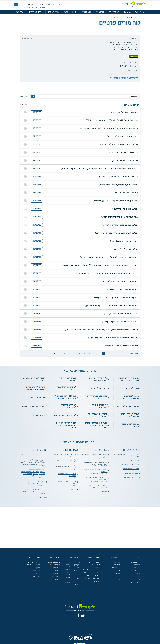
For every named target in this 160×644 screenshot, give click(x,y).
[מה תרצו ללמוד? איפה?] (31, 5)
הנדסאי (75, 12)
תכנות (78, 581)
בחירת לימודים (54, 12)
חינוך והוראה (96, 578)
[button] (80, 112)
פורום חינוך (56, 574)
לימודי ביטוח (76, 584)
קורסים (118, 579)
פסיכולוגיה (87, 578)
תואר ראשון (139, 12)
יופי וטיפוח (76, 571)
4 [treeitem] (89, 353)
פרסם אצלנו (50, 4)
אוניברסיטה (137, 571)
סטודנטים (136, 18)
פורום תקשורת (55, 568)
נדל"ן (78, 562)
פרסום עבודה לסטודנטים (131, 469)
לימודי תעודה (114, 12)
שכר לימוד (137, 568)
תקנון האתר (36, 568)
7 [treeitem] (74, 353)
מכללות (138, 574)
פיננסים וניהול (77, 577)
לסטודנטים (36, 571)
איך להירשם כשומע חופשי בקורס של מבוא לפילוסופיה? (95, 479)
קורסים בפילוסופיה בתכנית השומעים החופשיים (96, 471)
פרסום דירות (135, 460)
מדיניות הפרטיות (34, 576)
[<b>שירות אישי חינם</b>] (34, 562)
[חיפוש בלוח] (87, 97)
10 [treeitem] (60, 353)
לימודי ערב (117, 582)
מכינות (118, 571)
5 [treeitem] (84, 353)
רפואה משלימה (68, 574)
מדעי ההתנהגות (97, 572)
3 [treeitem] (94, 353)
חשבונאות (97, 581)
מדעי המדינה (86, 570)
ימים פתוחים (136, 576)
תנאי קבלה (137, 565)
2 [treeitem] (99, 353)
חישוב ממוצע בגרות (33, 565)
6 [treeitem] (79, 353)
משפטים (97, 562)
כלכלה (98, 568)
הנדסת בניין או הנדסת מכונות (98, 486)
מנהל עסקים (96, 565)
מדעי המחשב (88, 563)
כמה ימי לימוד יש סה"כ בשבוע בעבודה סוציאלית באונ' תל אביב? (95, 463)
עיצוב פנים (87, 576)
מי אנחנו (60, 4)
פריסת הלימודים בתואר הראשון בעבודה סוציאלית (95, 455)
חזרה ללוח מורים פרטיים (129, 78)
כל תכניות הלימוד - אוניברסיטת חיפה (33, 454)
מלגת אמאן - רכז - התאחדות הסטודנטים (67, 475)
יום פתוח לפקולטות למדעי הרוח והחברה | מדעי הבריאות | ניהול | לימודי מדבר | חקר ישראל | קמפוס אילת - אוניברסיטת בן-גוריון (33, 473)
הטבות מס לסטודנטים (132, 473)
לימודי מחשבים (67, 581)
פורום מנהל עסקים (54, 562)
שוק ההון (77, 565)
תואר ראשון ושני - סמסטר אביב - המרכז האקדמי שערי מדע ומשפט (34, 490)
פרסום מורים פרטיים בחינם (130, 465)
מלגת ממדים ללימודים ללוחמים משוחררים (66, 467)
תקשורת (97, 576)
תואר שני (127, 12)
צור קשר (37, 574)
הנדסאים (117, 574)
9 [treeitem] (64, 353)
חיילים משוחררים (36, 12)
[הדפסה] (25, 112)
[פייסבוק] (78, 615)
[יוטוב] (83, 615)
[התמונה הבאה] (54, 353)
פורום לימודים (136, 582)
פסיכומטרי (100, 12)
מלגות (66, 12)
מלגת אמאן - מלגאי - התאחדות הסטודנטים (66, 483)
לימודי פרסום (68, 566)
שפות (78, 568)
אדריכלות (87, 573)
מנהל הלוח (114, 78)
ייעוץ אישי (20, 12)
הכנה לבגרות (87, 12)
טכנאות (68, 570)
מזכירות (68, 562)
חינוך (78, 574)
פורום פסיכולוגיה (54, 579)
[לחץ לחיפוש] (33, 97)
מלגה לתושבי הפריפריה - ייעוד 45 (65, 460)
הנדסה (88, 567)
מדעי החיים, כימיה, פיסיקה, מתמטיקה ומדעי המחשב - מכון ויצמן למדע (33, 483)
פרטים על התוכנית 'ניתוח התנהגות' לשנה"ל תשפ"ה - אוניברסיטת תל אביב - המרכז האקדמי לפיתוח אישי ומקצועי (32, 462)
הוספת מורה (24, 97)
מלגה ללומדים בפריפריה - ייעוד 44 (65, 454)
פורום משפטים (55, 565)
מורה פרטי (126, 18)
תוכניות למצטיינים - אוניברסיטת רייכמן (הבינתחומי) (126, 455)
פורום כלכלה (56, 571)
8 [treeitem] (69, 353)
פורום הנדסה (56, 576)
